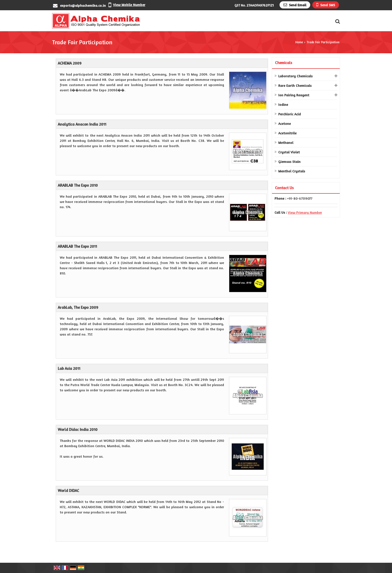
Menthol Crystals (292, 171)
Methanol (286, 142)
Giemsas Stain (289, 162)
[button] (129, 5)
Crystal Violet (289, 152)
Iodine (283, 104)
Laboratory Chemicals (295, 76)
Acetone (284, 123)
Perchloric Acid (289, 114)
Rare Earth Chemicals (295, 85)
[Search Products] (337, 21)
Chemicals (284, 63)
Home (299, 42)
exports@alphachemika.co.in (83, 5)
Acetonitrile (287, 133)
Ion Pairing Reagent (294, 95)
